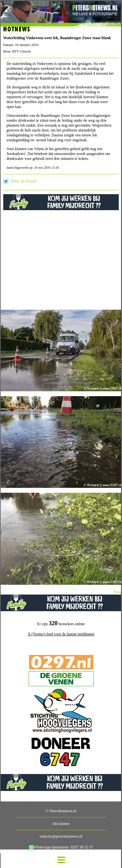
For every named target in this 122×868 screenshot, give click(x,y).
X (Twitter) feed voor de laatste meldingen (61, 634)
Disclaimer (61, 824)
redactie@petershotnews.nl (61, 836)
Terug (117, 592)
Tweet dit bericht (23, 181)
